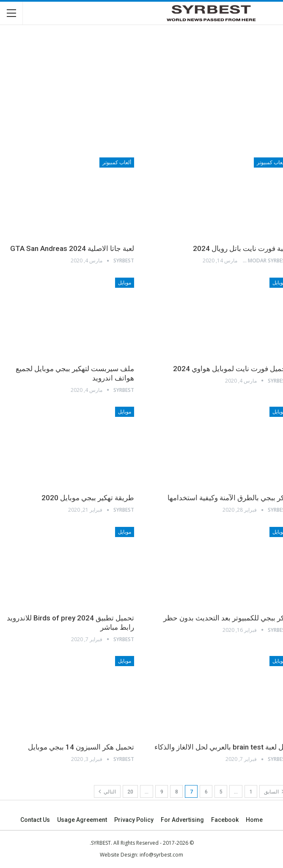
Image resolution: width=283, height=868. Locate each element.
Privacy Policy (134, 820)
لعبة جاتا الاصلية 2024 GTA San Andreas (72, 248)
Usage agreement (82, 820)
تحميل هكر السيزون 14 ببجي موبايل (81, 747)
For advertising (182, 820)
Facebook (225, 820)
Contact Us (35, 820)
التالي (107, 791)
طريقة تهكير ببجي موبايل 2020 (88, 498)
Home (254, 820)
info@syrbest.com (161, 855)
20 (130, 792)
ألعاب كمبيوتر (117, 163)
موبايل (125, 283)
